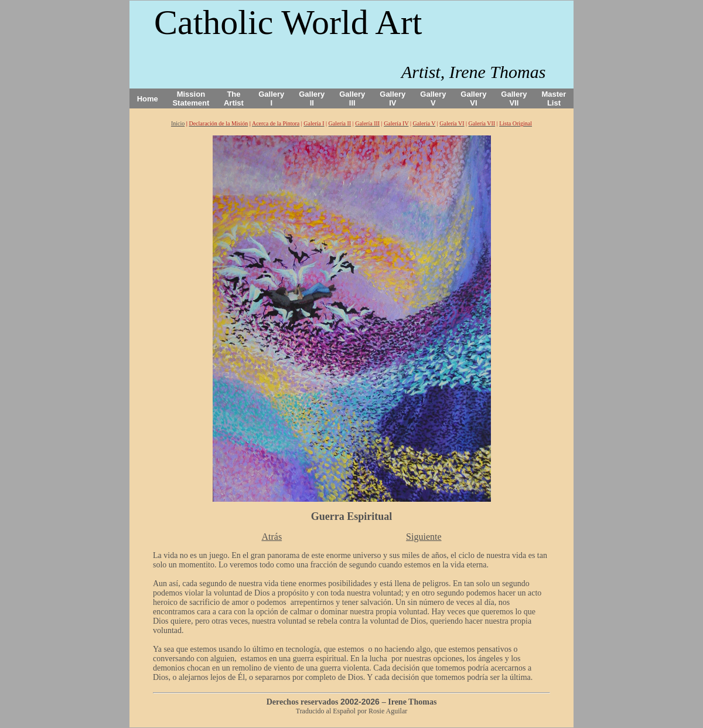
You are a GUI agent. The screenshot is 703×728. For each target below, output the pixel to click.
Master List (554, 98)
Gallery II (312, 98)
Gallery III (352, 98)
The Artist (234, 98)
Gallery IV (393, 98)
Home (148, 99)
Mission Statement (191, 98)
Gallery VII (514, 98)
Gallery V (433, 98)
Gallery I (271, 98)
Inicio (178, 123)
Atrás (272, 537)
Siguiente (424, 537)
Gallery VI (473, 98)
